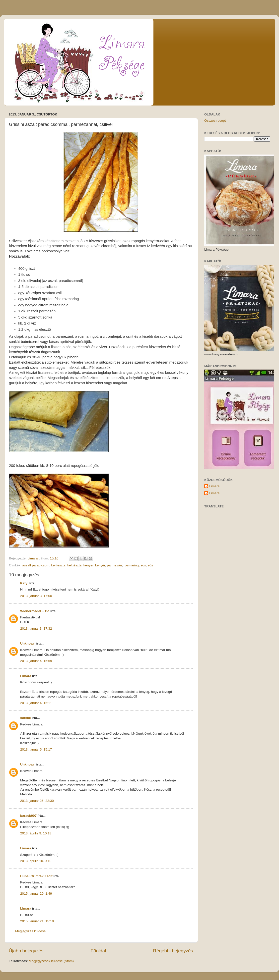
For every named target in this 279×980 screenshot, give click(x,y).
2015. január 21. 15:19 (37, 921)
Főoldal (98, 951)
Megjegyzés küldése (30, 931)
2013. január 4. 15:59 (36, 661)
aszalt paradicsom (36, 565)
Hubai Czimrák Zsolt (36, 876)
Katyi (24, 583)
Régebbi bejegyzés (173, 951)
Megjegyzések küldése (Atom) (51, 961)
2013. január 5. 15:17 (36, 749)
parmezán (114, 565)
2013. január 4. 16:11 (36, 703)
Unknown (28, 643)
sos (143, 565)
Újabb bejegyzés (26, 951)
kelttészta (74, 565)
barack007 (28, 816)
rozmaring (131, 565)
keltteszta (58, 565)
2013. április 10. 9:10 (36, 861)
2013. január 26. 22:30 (37, 801)
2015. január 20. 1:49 (36, 894)
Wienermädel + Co (35, 611)
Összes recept (215, 121)
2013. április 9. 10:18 (36, 833)
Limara (26, 676)
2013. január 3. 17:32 (36, 628)
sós (150, 565)
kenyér (100, 565)
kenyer (88, 565)
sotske (26, 718)
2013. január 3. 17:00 (36, 596)
